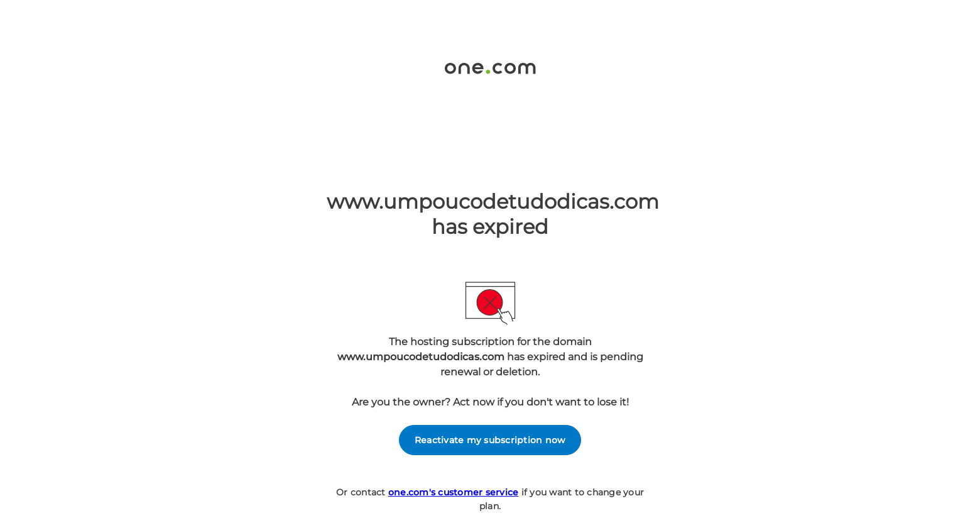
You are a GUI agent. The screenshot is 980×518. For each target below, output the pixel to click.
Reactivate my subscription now (490, 440)
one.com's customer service (454, 492)
